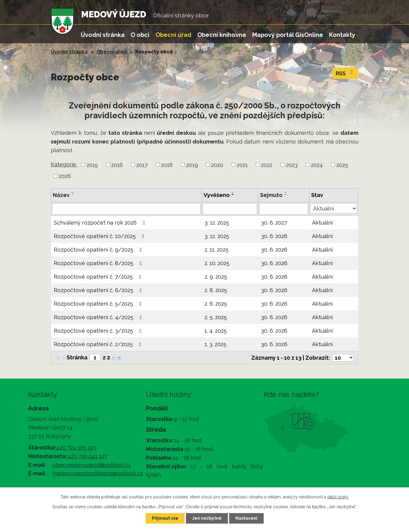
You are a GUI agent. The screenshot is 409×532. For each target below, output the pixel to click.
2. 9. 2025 (216, 277)
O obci (140, 35)
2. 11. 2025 (217, 250)
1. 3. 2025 (215, 344)
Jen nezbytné (207, 518)
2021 (242, 165)
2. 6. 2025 (216, 304)
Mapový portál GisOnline (288, 35)
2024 (317, 165)
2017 (142, 165)
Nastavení (246, 518)
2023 (292, 165)
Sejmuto (271, 195)
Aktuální (322, 223)
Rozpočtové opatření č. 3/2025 (99, 331)
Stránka (77, 357)
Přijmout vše (165, 518)
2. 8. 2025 (216, 290)
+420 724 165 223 (75, 447)
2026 (65, 176)
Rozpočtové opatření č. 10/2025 (100, 236)
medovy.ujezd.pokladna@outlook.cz (98, 473)
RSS (345, 73)
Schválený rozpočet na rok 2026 (101, 223)
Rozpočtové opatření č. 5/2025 (99, 304)
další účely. (338, 497)
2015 (92, 165)
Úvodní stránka (103, 35)
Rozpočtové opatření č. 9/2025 (99, 250)
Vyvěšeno (217, 195)
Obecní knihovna (222, 35)
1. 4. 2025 (216, 331)
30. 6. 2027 (274, 223)
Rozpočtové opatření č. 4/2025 (99, 317)
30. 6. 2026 (274, 236)
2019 (192, 165)
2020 (217, 165)
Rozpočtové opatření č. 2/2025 (99, 344)
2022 (267, 165)
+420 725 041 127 (86, 456)
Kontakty (342, 35)
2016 (117, 165)
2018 (167, 165)
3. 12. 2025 (217, 223)
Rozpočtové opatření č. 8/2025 (99, 263)
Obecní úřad (173, 35)
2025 (342, 165)
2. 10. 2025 (217, 263)
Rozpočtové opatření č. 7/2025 (99, 277)
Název (61, 195)
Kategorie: (64, 164)
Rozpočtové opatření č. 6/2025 (99, 290)
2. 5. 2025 (216, 317)
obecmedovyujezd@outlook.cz (92, 465)
